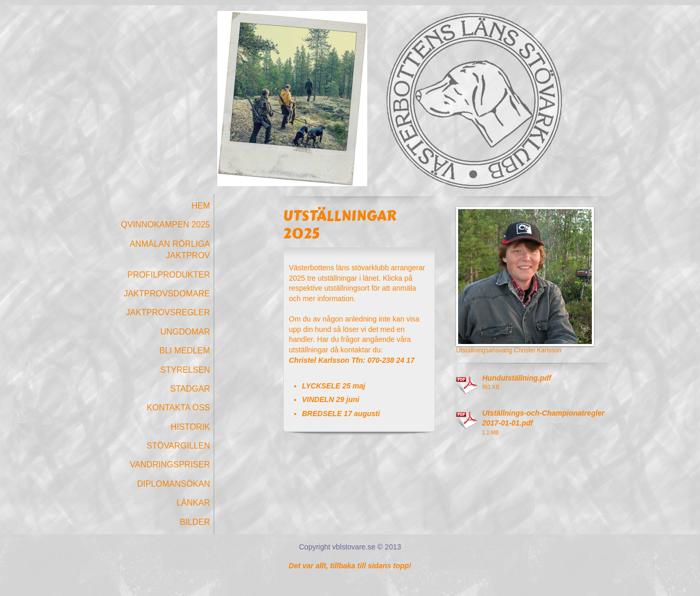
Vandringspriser (170, 465)
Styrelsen (185, 370)
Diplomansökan (173, 484)
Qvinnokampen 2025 (165, 225)
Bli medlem (185, 351)
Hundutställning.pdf (517, 378)
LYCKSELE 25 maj (334, 386)
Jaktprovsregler (168, 312)
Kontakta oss (178, 408)
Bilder (195, 522)
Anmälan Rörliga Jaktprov (170, 250)
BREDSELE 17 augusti (341, 414)
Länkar (193, 503)
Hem (201, 206)
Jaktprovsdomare (167, 294)
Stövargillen (178, 446)
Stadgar (190, 389)
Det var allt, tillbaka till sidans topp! (350, 566)
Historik (190, 427)
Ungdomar (185, 332)
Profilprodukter (169, 275)
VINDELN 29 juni (331, 399)
